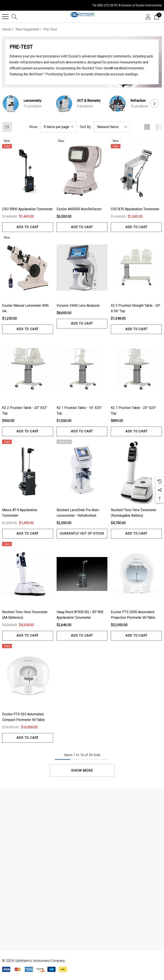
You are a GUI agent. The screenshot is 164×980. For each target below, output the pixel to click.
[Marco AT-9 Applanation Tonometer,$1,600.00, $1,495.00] (28, 472)
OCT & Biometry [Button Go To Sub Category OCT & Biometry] (89, 101)
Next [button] (154, 104)
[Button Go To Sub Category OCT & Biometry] (64, 104)
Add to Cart (28, 227)
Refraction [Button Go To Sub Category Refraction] (138, 101)
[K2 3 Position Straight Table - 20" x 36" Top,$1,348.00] (136, 268)
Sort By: (86, 127)
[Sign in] (148, 16)
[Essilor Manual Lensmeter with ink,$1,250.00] (28, 268)
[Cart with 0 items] (157, 16)
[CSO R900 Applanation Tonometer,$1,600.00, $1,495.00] (28, 171)
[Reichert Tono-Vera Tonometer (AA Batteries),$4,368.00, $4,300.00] (28, 574)
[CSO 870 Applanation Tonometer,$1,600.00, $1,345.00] (136, 171)
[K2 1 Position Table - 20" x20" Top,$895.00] (136, 370)
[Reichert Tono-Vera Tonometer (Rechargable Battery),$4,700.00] (136, 472)
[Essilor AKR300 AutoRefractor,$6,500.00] (82, 171)
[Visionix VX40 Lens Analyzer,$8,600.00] (82, 268)
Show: (34, 127)
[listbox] (112, 127)
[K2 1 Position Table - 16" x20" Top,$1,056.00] (82, 370)
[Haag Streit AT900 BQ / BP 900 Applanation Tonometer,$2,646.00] (82, 574)
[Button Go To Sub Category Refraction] (117, 104)
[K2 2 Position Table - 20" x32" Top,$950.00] (28, 370)
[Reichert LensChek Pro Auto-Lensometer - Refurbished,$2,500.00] (82, 472)
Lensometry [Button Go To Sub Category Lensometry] (32, 101)
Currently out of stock (82, 533)
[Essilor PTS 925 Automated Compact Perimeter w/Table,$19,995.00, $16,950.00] (28, 676)
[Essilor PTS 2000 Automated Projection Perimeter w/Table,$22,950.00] (136, 574)
